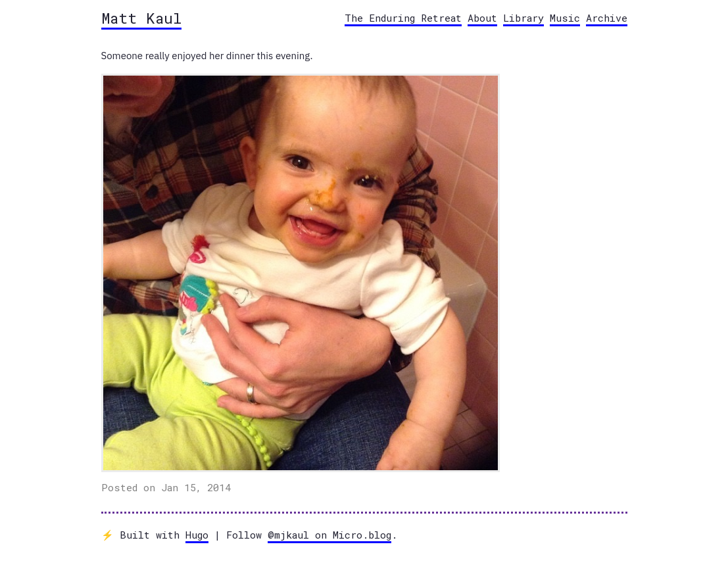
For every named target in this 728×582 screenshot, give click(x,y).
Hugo (197, 535)
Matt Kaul (141, 18)
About (482, 18)
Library (523, 18)
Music (565, 18)
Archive (607, 18)
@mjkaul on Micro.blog (329, 535)
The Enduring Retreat (403, 18)
